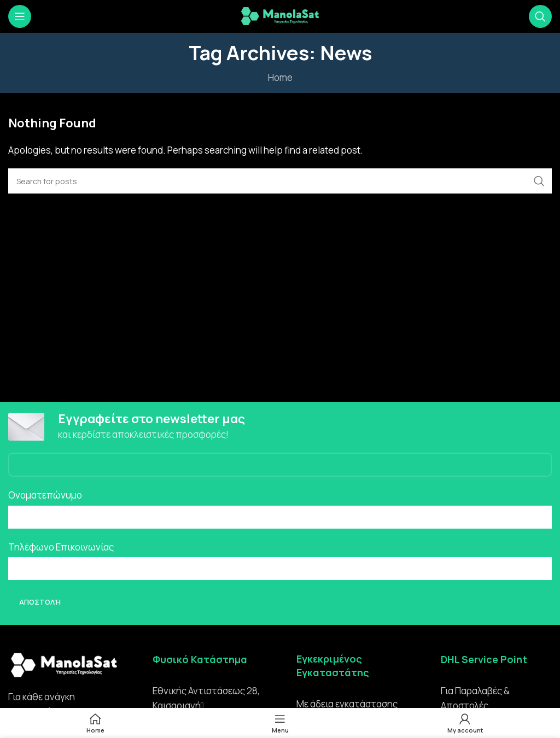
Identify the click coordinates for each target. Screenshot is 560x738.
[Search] (540, 16)
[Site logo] (280, 16)
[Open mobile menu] (20, 16)
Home (280, 77)
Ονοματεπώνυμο (45, 496)
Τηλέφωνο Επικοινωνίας (61, 547)
